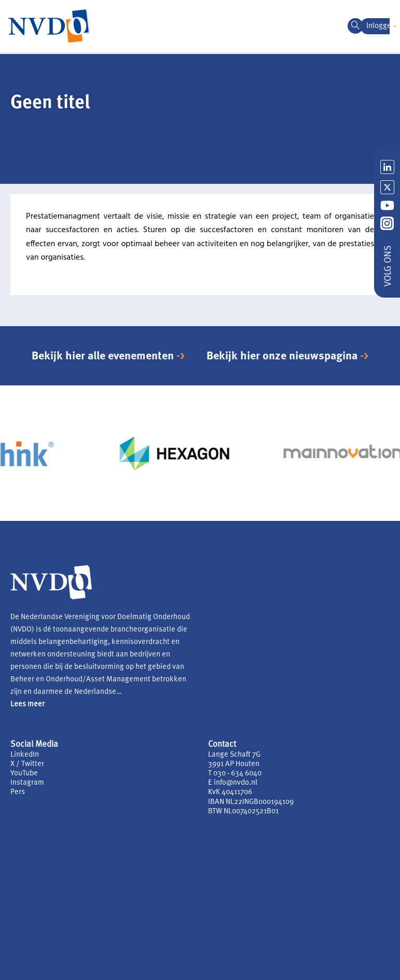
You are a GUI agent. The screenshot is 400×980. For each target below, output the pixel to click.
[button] (395, 26)
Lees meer (27, 704)
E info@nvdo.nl (233, 783)
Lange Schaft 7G (234, 755)
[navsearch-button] (355, 26)
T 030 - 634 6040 (235, 774)
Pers (18, 792)
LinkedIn (25, 755)
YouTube (24, 774)
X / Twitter (27, 764)
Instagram (27, 783)
